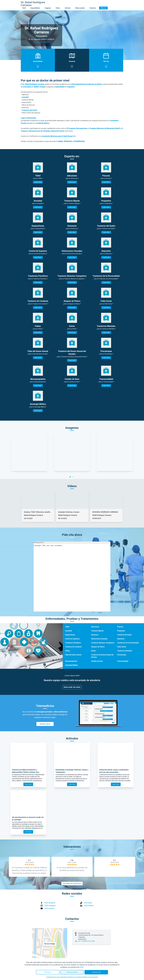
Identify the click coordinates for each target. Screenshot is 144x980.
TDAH (67, 627)
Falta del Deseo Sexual (73, 655)
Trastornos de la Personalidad (128, 643)
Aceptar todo (96, 972)
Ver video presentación (41, 42)
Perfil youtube (49, 908)
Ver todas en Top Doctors (72, 884)
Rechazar (48, 972)
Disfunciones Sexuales (99, 639)
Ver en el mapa (50, 944)
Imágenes (48, 8)
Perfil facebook (50, 903)
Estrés (93, 651)
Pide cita (103, 8)
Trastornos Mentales (125, 651)
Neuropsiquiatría (71, 661)
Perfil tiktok (88, 903)
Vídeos (58, 8)
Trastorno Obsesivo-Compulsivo (103, 643)
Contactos (93, 8)
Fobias (67, 651)
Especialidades (35, 8)
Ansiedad (68, 631)
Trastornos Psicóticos (73, 643)
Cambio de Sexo (97, 661)
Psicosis (120, 627)
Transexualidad (123, 661)
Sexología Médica (71, 665)
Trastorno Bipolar (97, 631)
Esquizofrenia (70, 635)
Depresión (121, 639)
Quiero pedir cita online (72, 687)
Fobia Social (122, 647)
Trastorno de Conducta (73, 647)
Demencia (95, 635)
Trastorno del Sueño (124, 635)
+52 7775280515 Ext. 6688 (86, 941)
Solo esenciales (72, 972)
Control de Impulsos (72, 639)
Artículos (68, 8)
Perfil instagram (50, 906)
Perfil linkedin (89, 906)
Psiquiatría (121, 631)
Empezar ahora (45, 724)
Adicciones (95, 627)
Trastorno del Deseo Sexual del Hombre (102, 656)
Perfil (24, 8)
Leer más (38, 182)
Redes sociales (80, 8)
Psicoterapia (122, 655)
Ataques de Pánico (98, 647)
